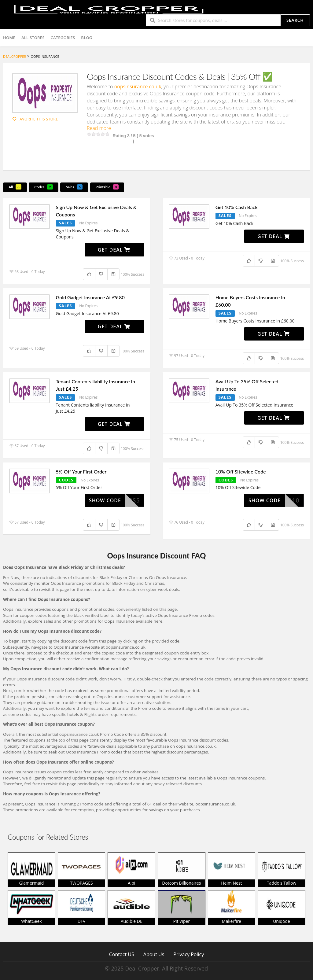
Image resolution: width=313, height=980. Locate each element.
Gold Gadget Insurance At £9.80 (90, 297)
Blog (87, 38)
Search (295, 20)
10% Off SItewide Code (241, 472)
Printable (107, 187)
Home (9, 38)
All (15, 187)
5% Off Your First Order (81, 472)
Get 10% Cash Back (237, 207)
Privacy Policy (189, 954)
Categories (63, 38)
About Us (154, 954)
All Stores (33, 38)
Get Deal (114, 250)
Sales (74, 187)
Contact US (122, 954)
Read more (99, 128)
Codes (44, 187)
